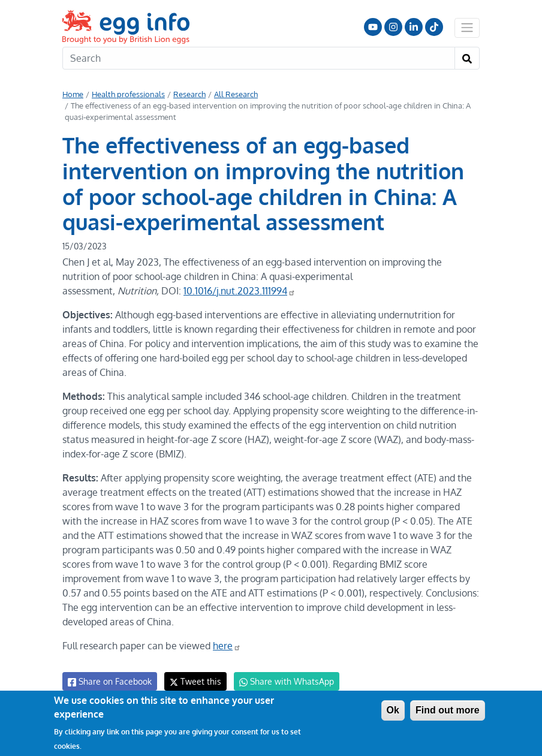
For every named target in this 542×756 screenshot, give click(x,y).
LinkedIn (414, 27)
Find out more (448, 710)
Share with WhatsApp (281, 667)
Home (73, 94)
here (224, 631)
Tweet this (192, 667)
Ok (393, 710)
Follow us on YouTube (373, 27)
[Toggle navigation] (467, 28)
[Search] (259, 58)
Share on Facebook (109, 667)
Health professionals (127, 94)
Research (187, 94)
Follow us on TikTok (434, 27)
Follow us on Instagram (393, 27)
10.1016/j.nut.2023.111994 (238, 291)
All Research (232, 94)
